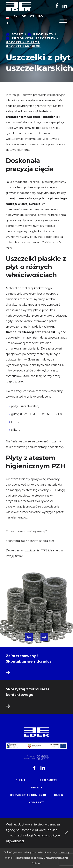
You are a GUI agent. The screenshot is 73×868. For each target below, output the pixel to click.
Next (44, 637)
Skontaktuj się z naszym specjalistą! (30, 541)
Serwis (37, 787)
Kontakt (36, 802)
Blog (59, 795)
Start (18, 34)
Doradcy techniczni (28, 795)
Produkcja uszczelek (34, 38)
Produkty (43, 34)
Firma (21, 780)
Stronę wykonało (29, 757)
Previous (29, 637)
